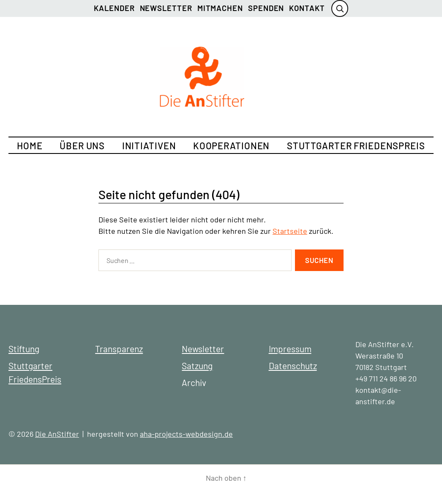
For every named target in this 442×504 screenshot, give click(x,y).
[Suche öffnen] (340, 8)
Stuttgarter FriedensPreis (356, 145)
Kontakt (307, 8)
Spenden (266, 8)
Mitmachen (220, 8)
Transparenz (119, 349)
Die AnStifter (57, 434)
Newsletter (166, 8)
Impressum (290, 349)
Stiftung (24, 349)
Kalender (114, 8)
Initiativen (149, 145)
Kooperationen (231, 145)
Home (30, 145)
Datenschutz (293, 366)
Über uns (82, 145)
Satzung (197, 366)
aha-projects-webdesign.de (186, 434)
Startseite (290, 231)
